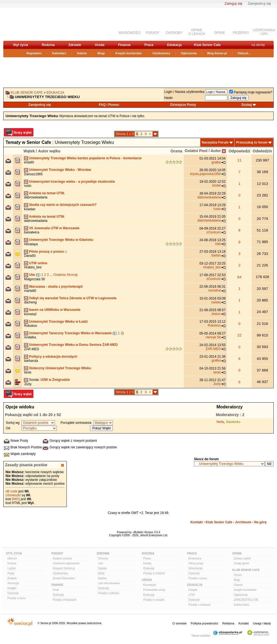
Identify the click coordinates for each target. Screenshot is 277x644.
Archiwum (243, 522)
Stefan (216, 255)
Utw (32, 275)
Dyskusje (13, 593)
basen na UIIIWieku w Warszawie (55, 310)
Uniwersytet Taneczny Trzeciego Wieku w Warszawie (70, 333)
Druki (56, 590)
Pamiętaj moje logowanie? (251, 92)
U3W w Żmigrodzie (55, 380)
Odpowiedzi (239, 151)
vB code (11, 491)
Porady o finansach (65, 600)
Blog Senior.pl (217, 53)
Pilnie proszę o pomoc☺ (48, 252)
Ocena (176, 151)
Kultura (12, 563)
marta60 (30, 291)
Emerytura (195, 558)
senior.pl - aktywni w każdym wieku (32, 24)
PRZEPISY (241, 33)
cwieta (216, 302)
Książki (12, 588)
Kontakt (197, 522)
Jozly (28, 384)
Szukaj (247, 105)
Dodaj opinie (241, 563)
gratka (216, 162)
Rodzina (48, 45)
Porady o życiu (17, 598)
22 (239, 335)
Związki (12, 578)
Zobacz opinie (242, 558)
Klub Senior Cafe (207, 45)
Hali (218, 244)
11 (239, 160)
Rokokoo (30, 326)
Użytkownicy (161, 53)
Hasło (168, 98)
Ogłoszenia (189, 53)
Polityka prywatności (204, 623)
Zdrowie (75, 45)
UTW (192, 595)
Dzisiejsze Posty (183, 105)
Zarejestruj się (259, 3)
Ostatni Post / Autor (203, 151)
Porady (57, 553)
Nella (220, 422)
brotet (216, 185)
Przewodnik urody (154, 590)
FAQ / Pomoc (109, 105)
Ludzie (11, 568)
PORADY (152, 33)
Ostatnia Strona (65, 275)
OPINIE (219, 33)
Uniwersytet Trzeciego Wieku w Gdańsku (61, 240)
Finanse (124, 45)
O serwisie (179, 623)
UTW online (38, 263)
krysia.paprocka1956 (205, 174)
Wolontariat (195, 568)
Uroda (100, 45)
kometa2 (30, 314)
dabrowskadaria (36, 197)
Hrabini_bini (33, 267)
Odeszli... (244, 53)
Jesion (216, 314)
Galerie (82, 53)
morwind (215, 290)
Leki (100, 563)
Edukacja (175, 45)
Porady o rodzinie (154, 573)
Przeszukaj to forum (252, 142)
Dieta (101, 573)
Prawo (147, 558)
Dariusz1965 (33, 174)
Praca (149, 45)
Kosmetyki (150, 585)
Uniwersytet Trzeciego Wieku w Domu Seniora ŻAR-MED (73, 345)
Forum (238, 575)
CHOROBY (174, 33)
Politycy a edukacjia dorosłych (53, 357)
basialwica (32, 232)
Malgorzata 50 (34, 279)
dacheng (30, 302)
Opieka (102, 568)
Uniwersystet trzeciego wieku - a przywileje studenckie (72, 182)
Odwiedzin (262, 151)
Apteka (102, 578)
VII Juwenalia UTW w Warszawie (54, 228)
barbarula (31, 361)
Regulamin (34, 53)
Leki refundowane (109, 583)
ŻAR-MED (32, 349)
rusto (28, 186)
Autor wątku (49, 151)
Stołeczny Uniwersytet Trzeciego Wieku (60, 368)
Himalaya (31, 244)
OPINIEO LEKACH (197, 32)
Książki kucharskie (128, 53)
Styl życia (21, 45)
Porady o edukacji (199, 605)
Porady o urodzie (154, 600)
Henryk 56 (213, 337)
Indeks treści (241, 605)
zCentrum (214, 232)
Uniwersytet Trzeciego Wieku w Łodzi (58, 322)
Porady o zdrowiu (109, 593)
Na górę (260, 522)
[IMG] (16, 499)
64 (239, 277)
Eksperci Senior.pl (64, 568)
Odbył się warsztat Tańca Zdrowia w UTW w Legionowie (73, 298)
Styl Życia (14, 553)
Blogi (101, 53)
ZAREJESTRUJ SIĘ (246, 600)
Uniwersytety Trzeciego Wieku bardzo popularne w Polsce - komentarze (85, 158)
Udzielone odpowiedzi (66, 563)
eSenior (12, 558)
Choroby (103, 558)
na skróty (258, 45)
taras (28, 372)
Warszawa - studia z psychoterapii (56, 287)
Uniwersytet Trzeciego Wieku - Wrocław (60, 170)
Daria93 (30, 256)
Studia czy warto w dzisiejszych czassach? (63, 205)
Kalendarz (59, 53)
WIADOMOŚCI (130, 33)
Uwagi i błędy (262, 623)
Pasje (11, 573)
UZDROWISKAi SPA (264, 32)
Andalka (30, 337)
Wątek (29, 151)
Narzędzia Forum (215, 142)
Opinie (237, 553)
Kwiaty (147, 563)
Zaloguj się (233, 3)
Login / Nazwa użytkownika (184, 92)
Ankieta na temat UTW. (47, 193)
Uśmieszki (13, 495)
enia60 (29, 162)
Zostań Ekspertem (64, 578)
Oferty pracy (196, 563)
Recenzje (13, 583)
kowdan (30, 209)
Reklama (228, 623)
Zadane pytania (62, 558)
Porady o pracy (198, 578)
